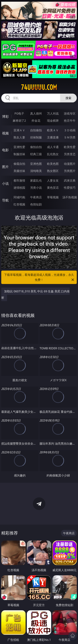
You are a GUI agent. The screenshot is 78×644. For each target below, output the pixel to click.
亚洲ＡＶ (19, 130)
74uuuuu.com (39, 87)
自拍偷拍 (36, 130)
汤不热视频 (70, 197)
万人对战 (53, 113)
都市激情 (19, 180)
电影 (5, 150)
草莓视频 (53, 197)
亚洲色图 (36, 164)
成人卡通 (53, 147)
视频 (5, 133)
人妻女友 (53, 180)
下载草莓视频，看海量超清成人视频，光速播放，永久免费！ (40, 277)
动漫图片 (70, 164)
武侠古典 (70, 180)
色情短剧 (36, 204)
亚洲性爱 (19, 147)
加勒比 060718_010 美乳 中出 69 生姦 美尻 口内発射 (36, 294)
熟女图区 (53, 171)
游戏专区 (70, 113)
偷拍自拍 (36, 147)
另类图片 (70, 171)
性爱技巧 (70, 188)
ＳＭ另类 (70, 137)
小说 (5, 183)
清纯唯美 (36, 171)
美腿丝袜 (19, 171)
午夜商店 (36, 197)
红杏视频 (19, 204)
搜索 (68, 98)
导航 (5, 200)
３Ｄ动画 (70, 130)
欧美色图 (53, 164)
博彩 (5, 116)
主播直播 (53, 137)
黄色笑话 (53, 188)
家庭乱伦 (36, 180)
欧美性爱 (70, 147)
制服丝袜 (19, 154)
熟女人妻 (19, 137)
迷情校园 (19, 188)
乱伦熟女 (53, 154)
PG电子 (19, 113)
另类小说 (36, 188)
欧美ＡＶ (53, 130)
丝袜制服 (36, 137)
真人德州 (36, 113)
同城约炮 (19, 197)
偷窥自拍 (19, 164)
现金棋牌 (53, 121)
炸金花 (36, 121)
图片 (5, 167)
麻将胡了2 (19, 121)
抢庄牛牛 (70, 121)
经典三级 (36, 154)
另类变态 (70, 154)
